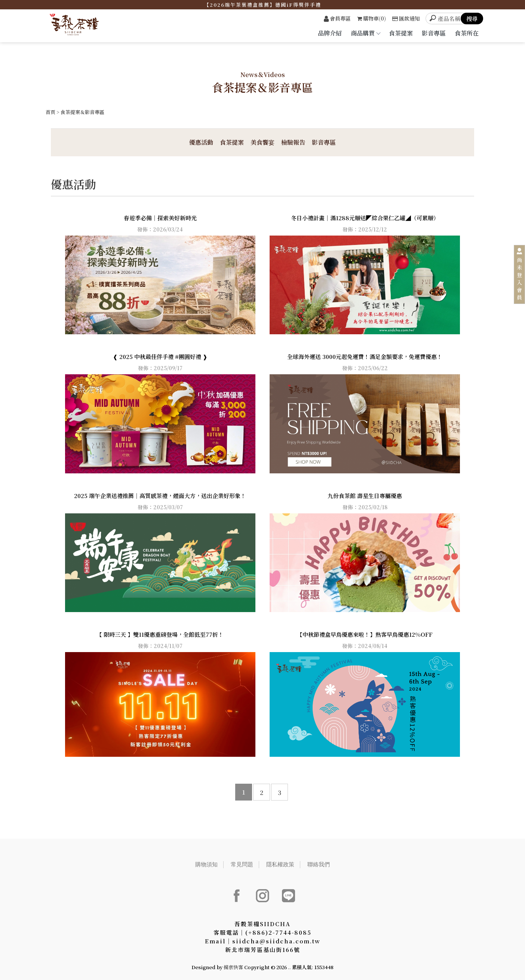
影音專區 (434, 33)
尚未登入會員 (519, 279)
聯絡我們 (319, 864)
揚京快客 (233, 967)
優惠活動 (201, 142)
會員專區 (337, 18)
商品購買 (365, 33)
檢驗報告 (293, 142)
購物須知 (206, 864)
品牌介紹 (330, 33)
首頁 (50, 112)
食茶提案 (401, 33)
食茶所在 (467, 33)
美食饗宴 (262, 142)
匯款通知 (406, 18)
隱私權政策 (280, 864)
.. (289, 967)
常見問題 (242, 864)
